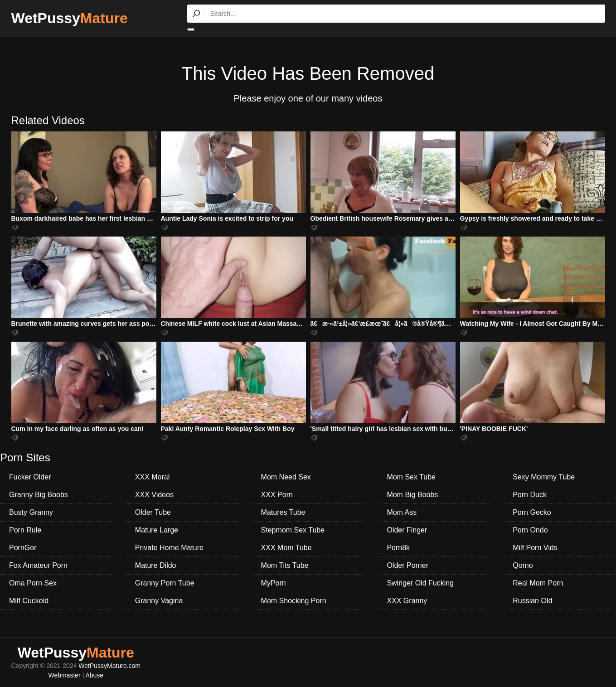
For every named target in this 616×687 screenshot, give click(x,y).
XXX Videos (154, 495)
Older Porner (407, 565)
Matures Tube (283, 512)
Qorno (523, 565)
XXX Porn (277, 495)
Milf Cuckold (29, 601)
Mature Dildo (156, 565)
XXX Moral (152, 477)
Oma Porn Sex (33, 583)
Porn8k (398, 548)
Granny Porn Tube (165, 583)
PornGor (23, 548)
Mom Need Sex (286, 477)
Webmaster (64, 675)
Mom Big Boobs (412, 495)
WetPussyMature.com (109, 666)
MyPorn (274, 583)
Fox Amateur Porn (38, 565)
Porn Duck (530, 495)
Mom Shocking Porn (294, 601)
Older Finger (407, 530)
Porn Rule (25, 530)
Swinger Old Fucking (420, 583)
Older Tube (153, 512)
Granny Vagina (159, 601)
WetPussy (70, 18)
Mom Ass (402, 512)
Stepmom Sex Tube (293, 530)
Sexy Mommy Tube (544, 477)
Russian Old (532, 601)
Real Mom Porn (538, 583)
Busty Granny (31, 512)
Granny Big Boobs (39, 495)
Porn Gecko (532, 512)
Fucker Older (30, 477)
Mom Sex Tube (411, 477)
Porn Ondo (530, 530)
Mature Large (157, 530)
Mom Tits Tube (285, 565)
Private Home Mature (169, 548)
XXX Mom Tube (286, 548)
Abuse (94, 675)
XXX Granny (407, 601)
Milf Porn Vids (535, 548)
